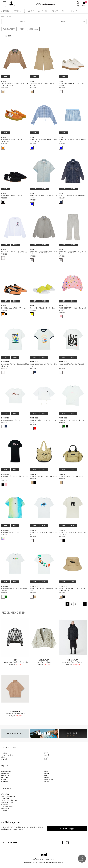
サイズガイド (5, 798)
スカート (47, 755)
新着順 (63, 22)
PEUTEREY (5, 778)
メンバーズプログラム (8, 796)
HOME (3, 16)
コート (65, 11)
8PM (45, 775)
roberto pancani (49, 780)
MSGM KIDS (48, 773)
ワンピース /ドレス (7, 755)
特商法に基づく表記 (7, 802)
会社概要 (4, 810)
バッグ (46, 757)
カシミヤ (31, 11)
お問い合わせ (5, 808)
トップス (4, 753)
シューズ (4, 759)
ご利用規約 (5, 804)
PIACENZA (5, 782)
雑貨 (45, 759)
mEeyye (46, 778)
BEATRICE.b (5, 775)
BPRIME (4, 780)
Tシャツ (55, 11)
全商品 (9, 16)
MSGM (22, 29)
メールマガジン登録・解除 (9, 800)
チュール (74, 11)
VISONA (46, 782)
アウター (47, 753)
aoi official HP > (37, 859)
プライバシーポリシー (8, 806)
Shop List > (50, 859)
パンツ (3, 757)
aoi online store (46, 4)
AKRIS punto (33, 29)
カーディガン (43, 11)
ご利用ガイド (5, 794)
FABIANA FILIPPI (9, 29)
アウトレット (18, 11)
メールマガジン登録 (67, 829)
